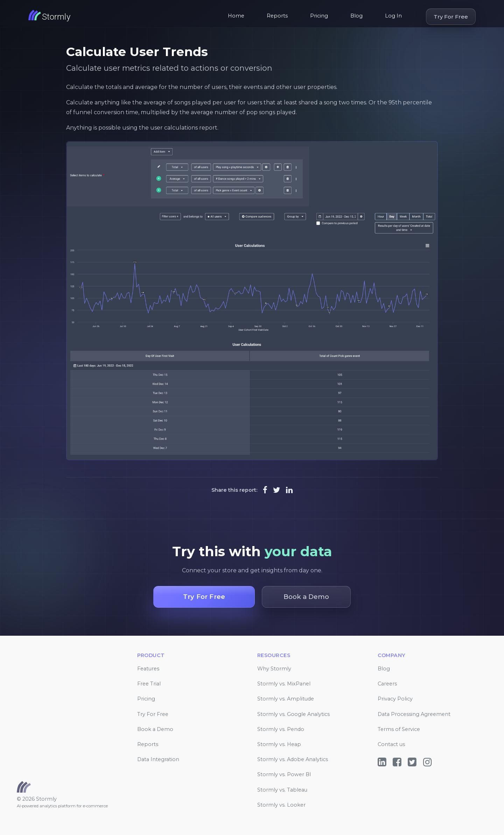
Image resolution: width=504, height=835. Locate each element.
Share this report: (234, 490)
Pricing (319, 16)
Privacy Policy (395, 699)
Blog (356, 16)
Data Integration (158, 759)
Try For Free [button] (204, 597)
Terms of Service (399, 729)
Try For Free (451, 17)
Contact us (391, 744)
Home (236, 16)
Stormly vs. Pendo (281, 729)
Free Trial (149, 684)
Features (148, 669)
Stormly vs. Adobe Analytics (293, 759)
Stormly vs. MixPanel (284, 684)
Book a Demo (155, 729)
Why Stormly (274, 669)
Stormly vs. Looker (281, 805)
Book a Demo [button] (306, 597)
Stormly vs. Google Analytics (293, 714)
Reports (277, 16)
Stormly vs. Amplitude (286, 699)
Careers (387, 684)
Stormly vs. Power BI (284, 774)
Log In (393, 16)
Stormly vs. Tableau (282, 790)
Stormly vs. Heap (279, 744)
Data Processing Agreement (414, 714)
